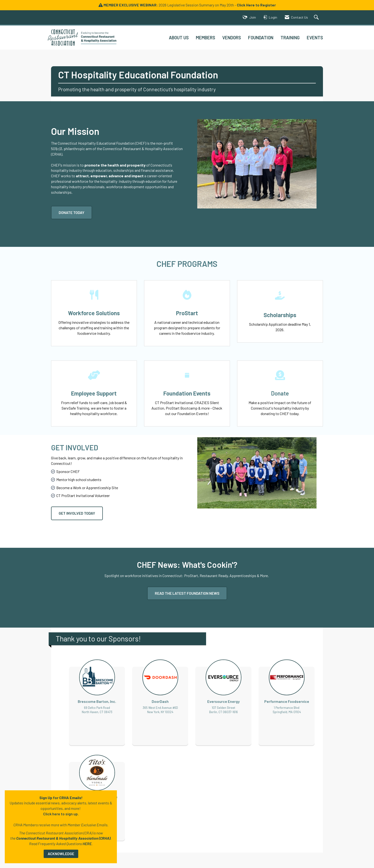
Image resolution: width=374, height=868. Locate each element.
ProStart (187, 313)
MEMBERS (205, 38)
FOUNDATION (261, 38)
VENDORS (232, 38)
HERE (87, 844)
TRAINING (290, 38)
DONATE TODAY (72, 212)
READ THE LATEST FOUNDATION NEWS (187, 593)
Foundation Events (187, 393)
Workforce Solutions (94, 313)
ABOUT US (179, 38)
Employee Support (94, 393)
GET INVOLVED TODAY (77, 513)
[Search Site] (317, 18)
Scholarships (280, 315)
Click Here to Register (256, 5)
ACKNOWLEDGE (61, 854)
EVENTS (315, 38)
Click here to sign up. (61, 814)
